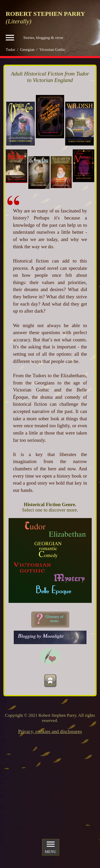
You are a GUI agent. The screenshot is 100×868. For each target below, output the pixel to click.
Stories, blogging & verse (34, 38)
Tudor (10, 50)
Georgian (27, 50)
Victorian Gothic (52, 50)
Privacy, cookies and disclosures (50, 731)
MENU (50, 847)
